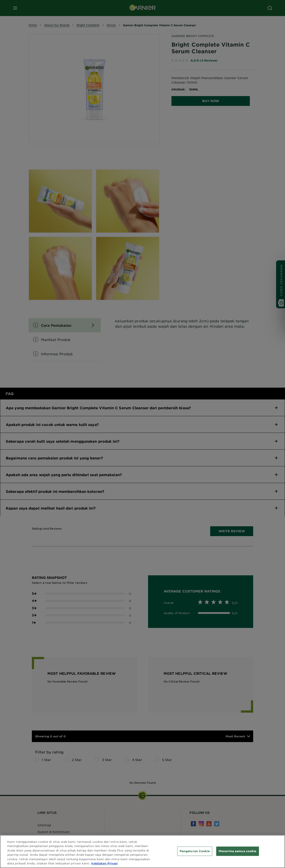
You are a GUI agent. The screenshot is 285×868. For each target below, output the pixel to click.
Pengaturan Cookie (195, 851)
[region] (142, 852)
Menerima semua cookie (238, 851)
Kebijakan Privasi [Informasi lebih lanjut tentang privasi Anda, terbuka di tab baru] (104, 863)
